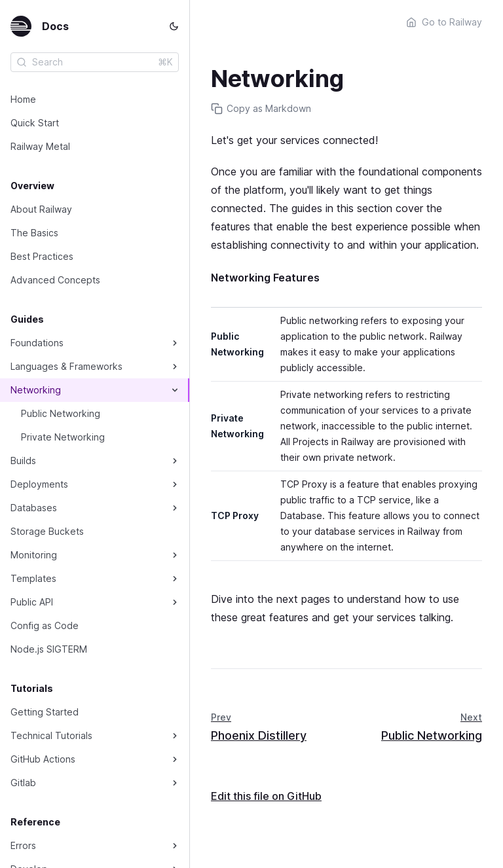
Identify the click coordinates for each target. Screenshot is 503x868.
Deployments (39, 484)
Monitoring (34, 555)
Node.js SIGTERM (49, 649)
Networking (36, 390)
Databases (34, 508)
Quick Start (35, 123)
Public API (32, 602)
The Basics (34, 233)
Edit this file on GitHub (266, 796)
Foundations (37, 343)
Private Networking (63, 437)
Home (23, 99)
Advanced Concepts (55, 280)
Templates (33, 578)
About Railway (41, 209)
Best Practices (42, 256)
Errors (23, 845)
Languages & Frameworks (66, 366)
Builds (23, 461)
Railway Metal (40, 146)
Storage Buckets (47, 531)
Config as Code (45, 625)
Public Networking (61, 413)
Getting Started (45, 712)
